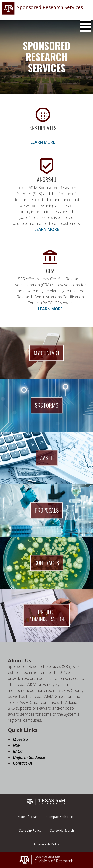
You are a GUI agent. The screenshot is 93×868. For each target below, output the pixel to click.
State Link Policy (30, 831)
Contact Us (23, 763)
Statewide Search (62, 831)
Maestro (20, 739)
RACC (18, 751)
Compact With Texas (61, 817)
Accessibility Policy (46, 844)
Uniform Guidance (29, 757)
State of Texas (28, 817)
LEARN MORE (43, 142)
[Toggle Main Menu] (86, 26)
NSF (16, 745)
